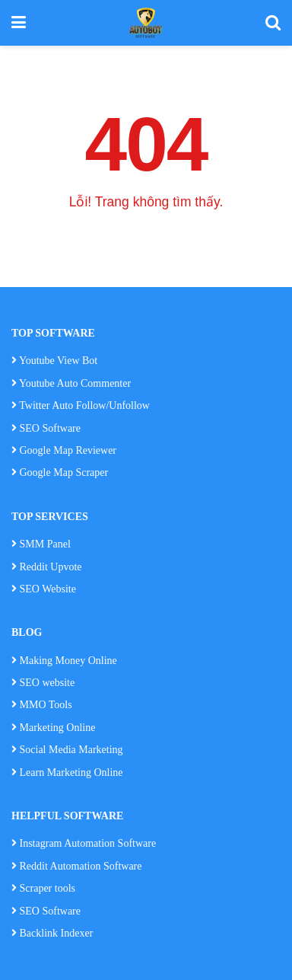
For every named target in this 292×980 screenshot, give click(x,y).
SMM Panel (45, 544)
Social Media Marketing (67, 750)
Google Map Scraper (60, 472)
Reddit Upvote (47, 567)
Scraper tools (43, 888)
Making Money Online (68, 661)
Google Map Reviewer (64, 450)
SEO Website (48, 589)
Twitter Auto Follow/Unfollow (81, 405)
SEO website (48, 683)
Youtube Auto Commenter (71, 383)
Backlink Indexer (52, 933)
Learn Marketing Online (67, 773)
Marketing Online (53, 728)
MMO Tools (48, 705)
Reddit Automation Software (76, 866)
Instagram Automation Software (84, 843)
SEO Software (46, 428)
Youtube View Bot (54, 361)
